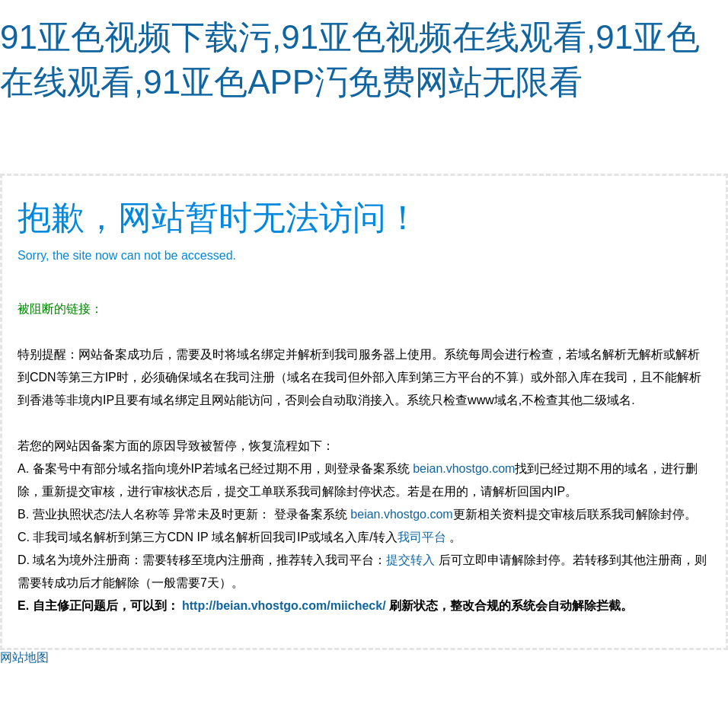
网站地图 (24, 657)
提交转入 (410, 560)
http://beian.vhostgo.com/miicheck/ (284, 606)
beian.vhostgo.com (464, 469)
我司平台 (423, 537)
